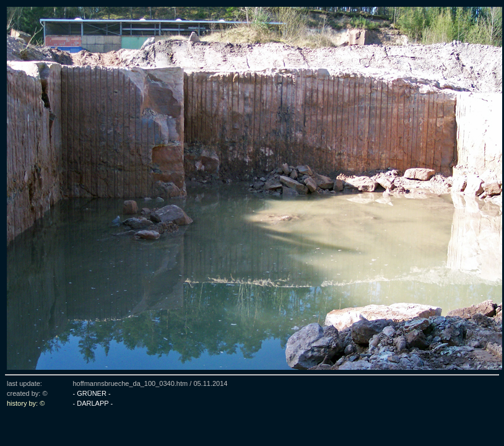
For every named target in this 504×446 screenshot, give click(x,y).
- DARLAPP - (93, 403)
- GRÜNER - (91, 393)
